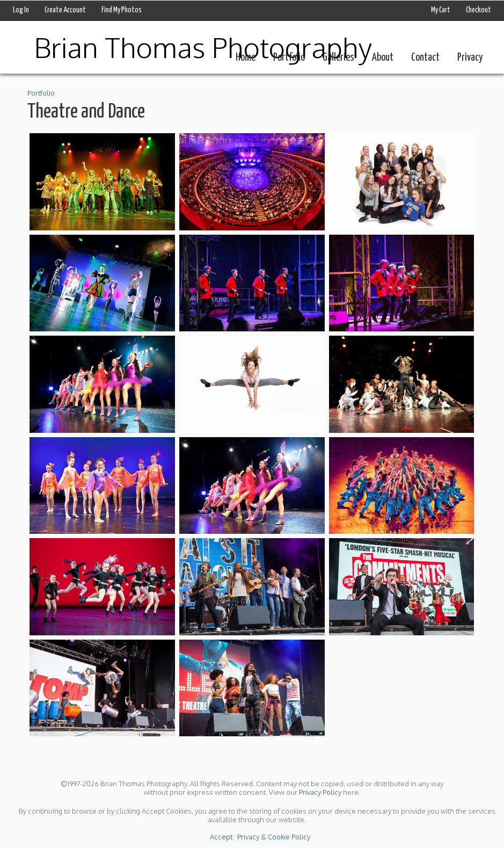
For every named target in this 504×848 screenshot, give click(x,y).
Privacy (470, 58)
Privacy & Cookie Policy (274, 837)
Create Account (65, 10)
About (383, 58)
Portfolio (289, 58)
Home (246, 58)
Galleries (338, 58)
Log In (21, 10)
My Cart (441, 10)
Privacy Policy (320, 792)
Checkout (479, 10)
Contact (425, 58)
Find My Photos (122, 10)
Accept (221, 837)
